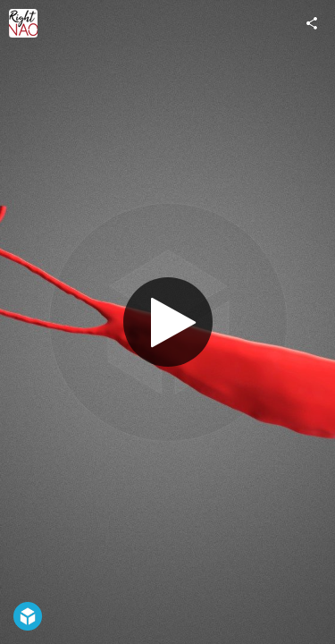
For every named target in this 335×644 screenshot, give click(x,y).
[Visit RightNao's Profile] (23, 23)
